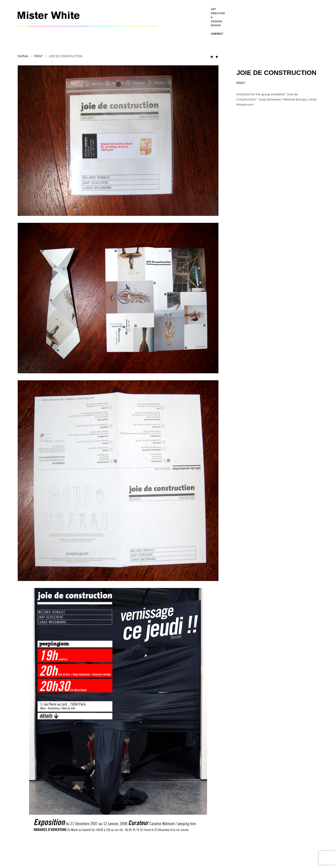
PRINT (38, 56)
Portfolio (23, 56)
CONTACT (217, 34)
